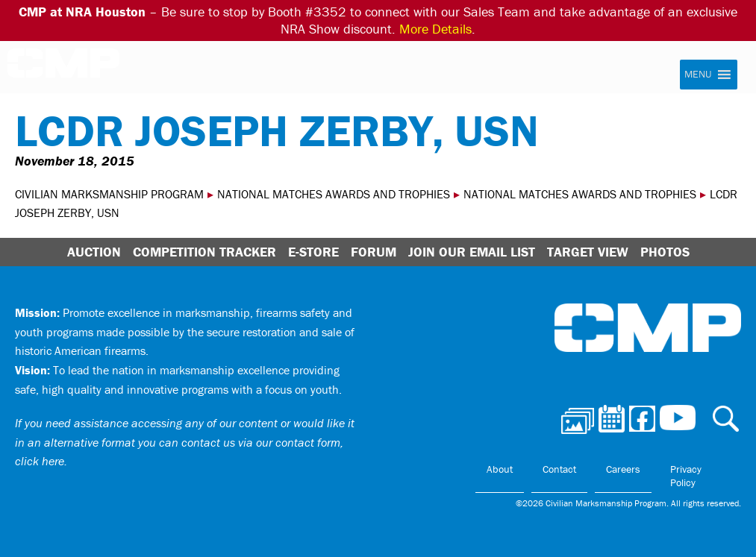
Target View (588, 252)
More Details (435, 29)
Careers (623, 469)
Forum (374, 252)
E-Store (313, 252)
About (500, 469)
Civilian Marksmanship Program (63, 68)
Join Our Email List (472, 252)
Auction (94, 252)
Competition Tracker (204, 252)
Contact (559, 469)
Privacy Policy (686, 476)
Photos (665, 252)
